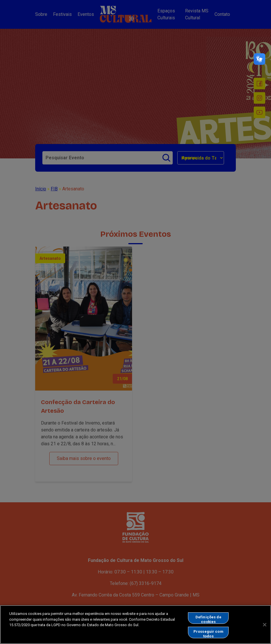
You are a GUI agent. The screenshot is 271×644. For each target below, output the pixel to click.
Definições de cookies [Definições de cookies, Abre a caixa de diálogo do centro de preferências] (208, 623)
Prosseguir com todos (208, 638)
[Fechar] (265, 628)
